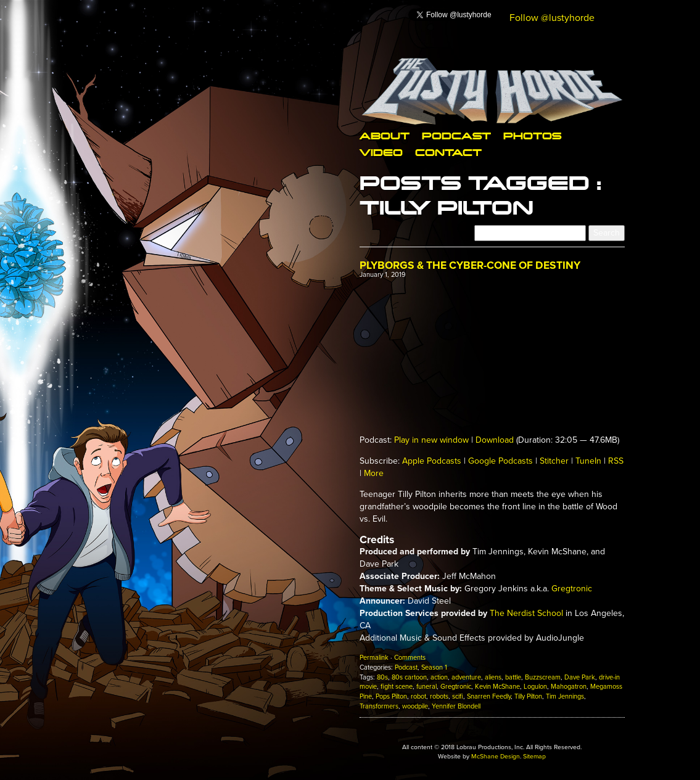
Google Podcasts (500, 461)
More (374, 473)
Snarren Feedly (489, 696)
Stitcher (554, 461)
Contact (448, 152)
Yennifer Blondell (456, 706)
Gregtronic (572, 589)
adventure (466, 677)
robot (418, 696)
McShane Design (496, 756)
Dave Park (580, 677)
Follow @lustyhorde (552, 18)
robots (439, 696)
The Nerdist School (526, 613)
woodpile (415, 706)
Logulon (535, 687)
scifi (458, 696)
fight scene (397, 687)
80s (382, 677)
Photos (532, 135)
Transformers (379, 706)
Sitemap (534, 756)
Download (495, 440)
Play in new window (431, 440)
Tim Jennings (565, 696)
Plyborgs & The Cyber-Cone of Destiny (470, 265)
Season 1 (434, 667)
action (439, 677)
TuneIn (588, 461)
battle (513, 677)
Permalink (374, 658)
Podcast (456, 135)
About (385, 135)
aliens (493, 677)
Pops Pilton (391, 696)
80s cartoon (409, 677)
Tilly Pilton (528, 696)
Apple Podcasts (432, 461)
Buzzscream (543, 677)
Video (381, 152)
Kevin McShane (497, 687)
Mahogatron (569, 687)
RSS (616, 461)
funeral (426, 687)
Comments (410, 658)
